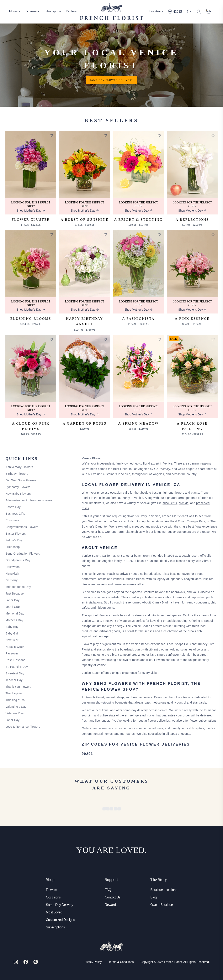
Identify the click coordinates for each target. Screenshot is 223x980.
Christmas (12, 520)
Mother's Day (14, 620)
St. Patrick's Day (17, 667)
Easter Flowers (16, 534)
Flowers (51, 890)
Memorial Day (15, 613)
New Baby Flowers (18, 494)
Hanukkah (12, 574)
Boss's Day (13, 507)
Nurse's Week (15, 647)
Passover (12, 653)
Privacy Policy (93, 962)
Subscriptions (55, 927)
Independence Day (18, 587)
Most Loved (54, 912)
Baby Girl (12, 633)
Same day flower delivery (111, 80)
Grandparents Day (18, 560)
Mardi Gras (13, 607)
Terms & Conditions (121, 962)
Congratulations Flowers (22, 527)
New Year (12, 640)
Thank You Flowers (18, 687)
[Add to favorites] (51, 135)
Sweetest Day (15, 673)
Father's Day (14, 540)
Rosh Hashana (15, 660)
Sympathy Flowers (18, 487)
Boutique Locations (164, 890)
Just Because (15, 593)
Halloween (12, 567)
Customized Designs (60, 920)
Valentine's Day (16, 707)
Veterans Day (15, 713)
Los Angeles (141, 469)
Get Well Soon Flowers (21, 480)
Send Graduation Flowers (23, 554)
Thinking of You (16, 700)
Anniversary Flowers (19, 467)
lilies (149, 660)
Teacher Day (14, 680)
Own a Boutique (161, 905)
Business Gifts (15, 514)
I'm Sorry (11, 580)
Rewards (111, 905)
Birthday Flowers (17, 474)
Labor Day (12, 600)
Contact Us (113, 897)
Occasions (53, 897)
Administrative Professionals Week (29, 500)
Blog (153, 897)
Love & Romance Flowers (23, 727)
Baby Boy (12, 627)
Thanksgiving (14, 693)
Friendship (12, 547)
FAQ (108, 890)
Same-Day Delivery (60, 905)
